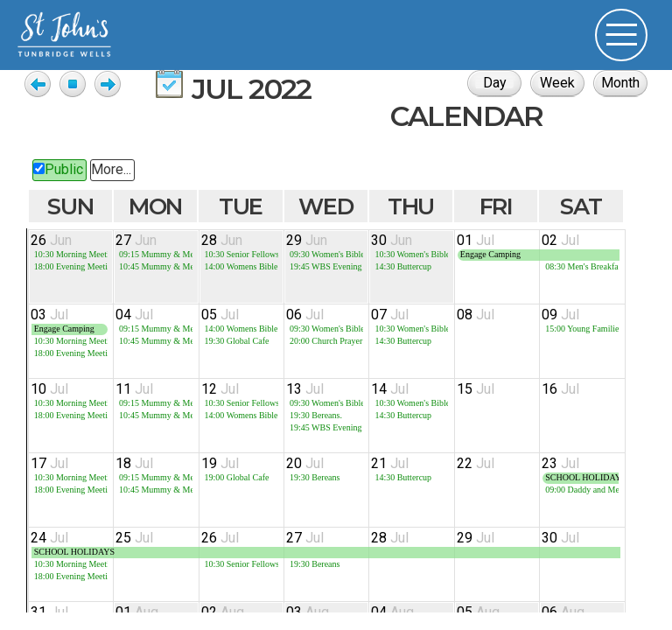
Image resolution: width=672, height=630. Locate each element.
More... (111, 169)
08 (476, 315)
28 (222, 240)
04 (134, 315)
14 (390, 389)
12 (220, 389)
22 (476, 463)
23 (560, 463)
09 (560, 315)
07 (390, 315)
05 (220, 315)
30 (392, 240)
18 (134, 463)
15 (476, 389)
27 (136, 240)
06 (305, 315)
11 (134, 389)
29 (307, 240)
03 (49, 315)
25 (134, 538)
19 (220, 463)
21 (390, 463)
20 (305, 463)
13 (305, 389)
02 (560, 240)
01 (476, 240)
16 (560, 389)
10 (49, 389)
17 (49, 463)
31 (49, 612)
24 (49, 538)
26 (51, 240)
